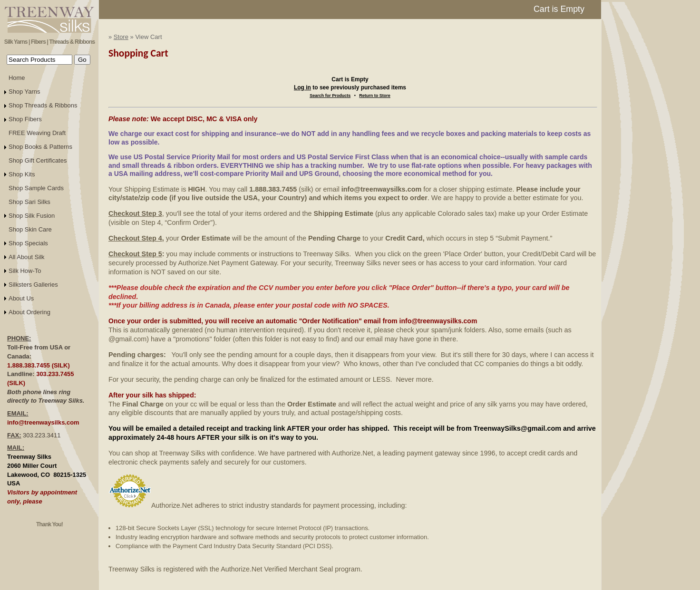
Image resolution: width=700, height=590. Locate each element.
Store (121, 37)
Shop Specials (28, 243)
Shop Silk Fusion (32, 216)
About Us (21, 298)
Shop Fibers (25, 119)
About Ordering (29, 312)
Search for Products (330, 96)
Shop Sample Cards (36, 188)
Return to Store (375, 96)
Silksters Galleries (33, 285)
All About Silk (27, 257)
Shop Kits (22, 174)
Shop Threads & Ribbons (43, 105)
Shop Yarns (24, 92)
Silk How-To (25, 271)
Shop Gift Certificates (38, 160)
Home (17, 78)
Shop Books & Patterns (40, 147)
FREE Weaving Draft (37, 133)
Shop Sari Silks (29, 202)
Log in (302, 87)
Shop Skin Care (30, 229)
